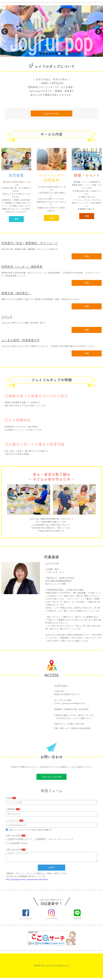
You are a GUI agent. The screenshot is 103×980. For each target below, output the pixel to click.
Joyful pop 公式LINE (51, 777)
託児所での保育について (19, 839)
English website (51, 113)
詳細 (16, 219)
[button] (41, 54)
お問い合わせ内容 (13, 850)
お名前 (9, 798)
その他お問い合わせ (17, 843)
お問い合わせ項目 (13, 836)
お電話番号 (11, 809)
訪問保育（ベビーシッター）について (54, 839)
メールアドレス (12, 821)
